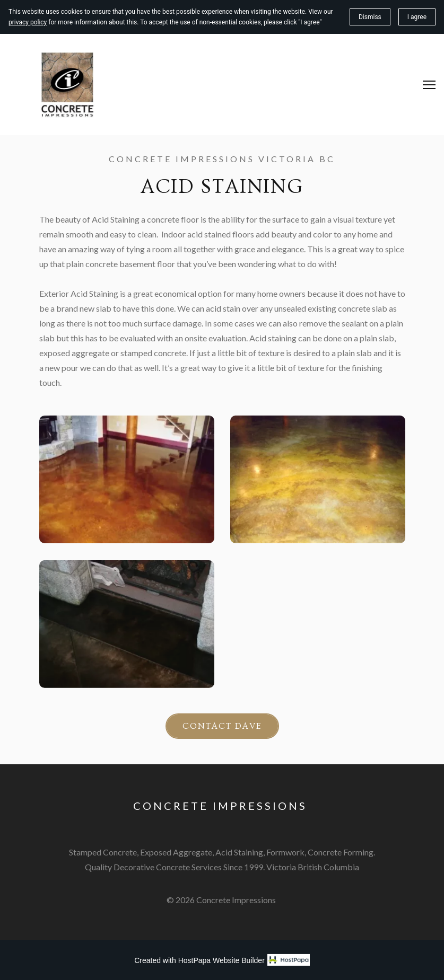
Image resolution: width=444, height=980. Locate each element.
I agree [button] (417, 17)
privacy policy (28, 22)
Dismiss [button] (370, 17)
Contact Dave (222, 726)
